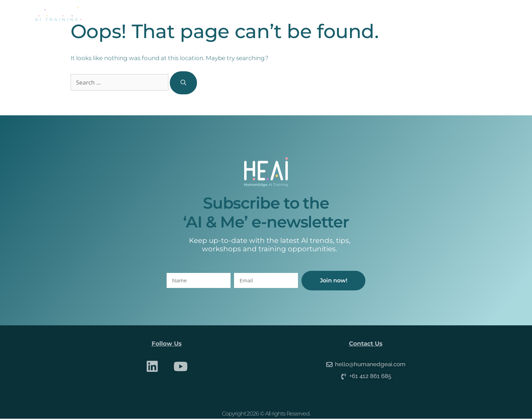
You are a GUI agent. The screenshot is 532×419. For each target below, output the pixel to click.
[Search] (183, 83)
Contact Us (418, 14)
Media (374, 14)
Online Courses (325, 14)
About (227, 14)
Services (270, 14)
